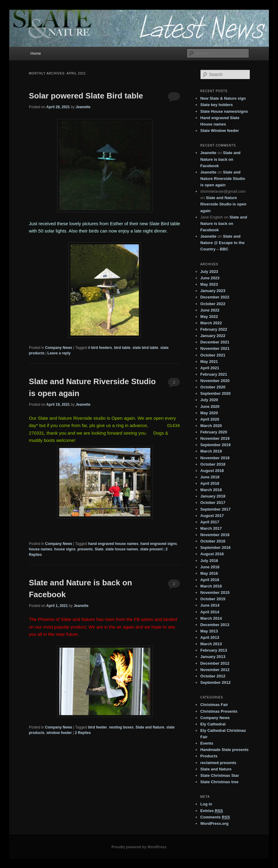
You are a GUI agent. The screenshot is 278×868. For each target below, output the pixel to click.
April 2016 (210, 580)
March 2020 (211, 426)
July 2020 (209, 400)
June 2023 (210, 278)
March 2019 (211, 451)
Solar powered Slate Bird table (86, 96)
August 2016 (212, 554)
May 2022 (209, 317)
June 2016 (210, 567)
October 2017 (213, 503)
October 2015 (213, 599)
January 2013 (213, 657)
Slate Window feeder (220, 131)
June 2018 (210, 477)
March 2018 (211, 490)
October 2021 (213, 355)
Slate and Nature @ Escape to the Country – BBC (222, 243)
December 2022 (215, 297)
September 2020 (215, 393)
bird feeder (98, 727)
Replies (83, 733)
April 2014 (210, 612)
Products (209, 756)
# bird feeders (100, 348)
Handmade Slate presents (224, 750)
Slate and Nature (150, 727)
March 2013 (211, 644)
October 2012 (213, 676)
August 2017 (212, 516)
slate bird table (145, 348)
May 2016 (209, 573)
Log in (206, 804)
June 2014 (210, 605)
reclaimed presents (218, 763)
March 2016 (211, 586)
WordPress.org (214, 823)
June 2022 (210, 310)
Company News (58, 348)
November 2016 (215, 535)
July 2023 (209, 272)
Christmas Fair (214, 705)
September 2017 (215, 509)
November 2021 (215, 348)
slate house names (122, 549)
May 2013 (209, 631)
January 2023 (213, 291)
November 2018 (215, 458)
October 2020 (213, 387)
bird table (122, 348)
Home (36, 53)
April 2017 (210, 522)
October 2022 (213, 304)
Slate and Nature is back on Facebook (220, 159)
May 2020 (209, 413)
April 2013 (210, 637)
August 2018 (212, 471)
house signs (65, 549)
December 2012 (215, 663)
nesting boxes (121, 727)
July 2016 (209, 561)
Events (207, 743)
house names (41, 549)
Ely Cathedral (213, 724)
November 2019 (215, 438)
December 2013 (215, 625)
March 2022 (211, 323)
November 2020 (215, 381)
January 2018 (213, 496)
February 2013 (214, 650)
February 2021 (214, 374)
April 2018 (210, 483)
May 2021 (209, 362)
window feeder (59, 733)
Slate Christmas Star (220, 775)
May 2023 (209, 284)
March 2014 (211, 618)
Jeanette (83, 107)
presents (85, 549)
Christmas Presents (219, 711)
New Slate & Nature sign (223, 98)
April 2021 (210, 368)
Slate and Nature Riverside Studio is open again (223, 179)
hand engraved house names (113, 544)
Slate (99, 549)
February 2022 (214, 329)
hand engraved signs (159, 544)
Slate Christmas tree (219, 782)
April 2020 (210, 419)
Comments (215, 817)
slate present (151, 549)
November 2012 (215, 670)
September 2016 (215, 548)
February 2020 (214, 432)
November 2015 (215, 592)
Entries (211, 811)
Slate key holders (216, 105)
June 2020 (210, 406)
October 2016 (213, 541)
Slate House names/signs (224, 111)
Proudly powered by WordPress (139, 847)
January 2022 (213, 336)
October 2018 (213, 464)
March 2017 (211, 528)
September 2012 (215, 682)
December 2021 (215, 342)
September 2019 (215, 445)
